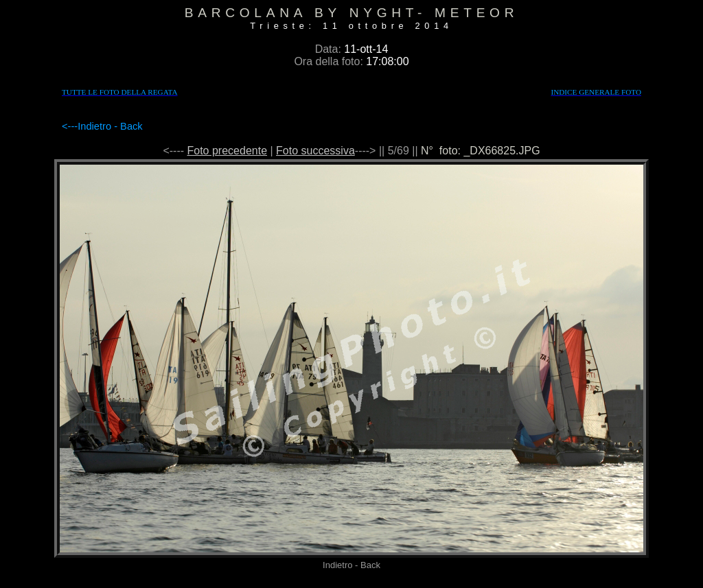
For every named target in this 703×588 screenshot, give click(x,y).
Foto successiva (315, 151)
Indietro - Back (110, 126)
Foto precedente (228, 151)
